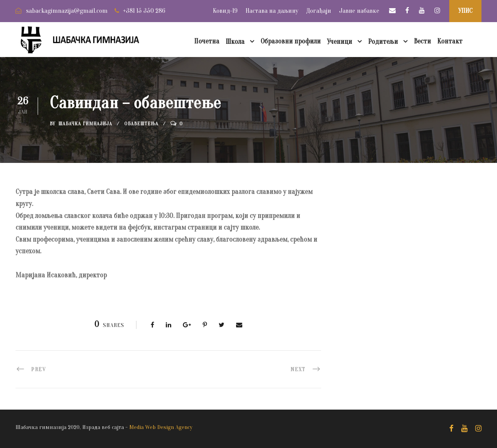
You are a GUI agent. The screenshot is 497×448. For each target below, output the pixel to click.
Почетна (207, 41)
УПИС (465, 11)
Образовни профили (291, 41)
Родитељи (383, 42)
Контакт (450, 41)
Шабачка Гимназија (85, 124)
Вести (422, 41)
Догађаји (319, 11)
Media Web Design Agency (161, 427)
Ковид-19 (225, 11)
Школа (235, 42)
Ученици (340, 42)
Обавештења (141, 124)
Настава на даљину (272, 11)
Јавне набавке (359, 11)
